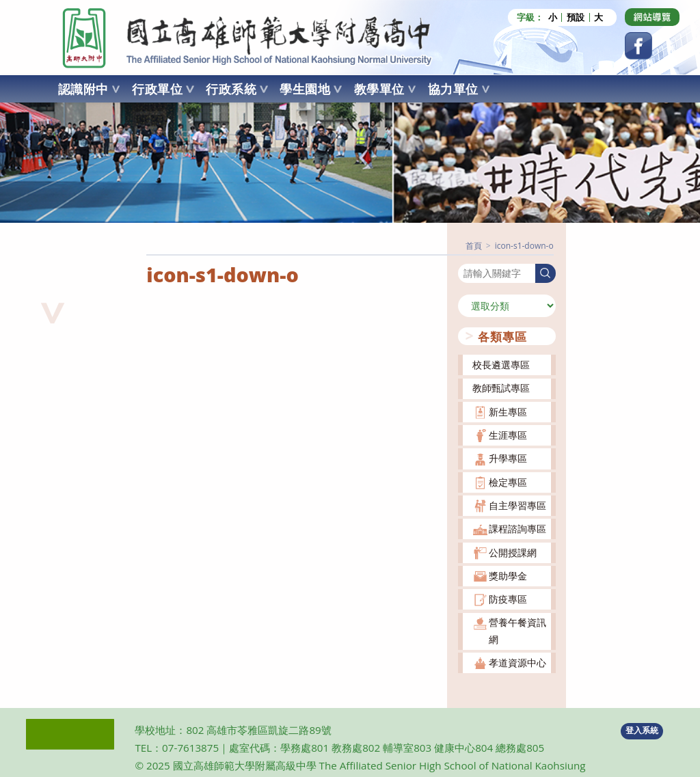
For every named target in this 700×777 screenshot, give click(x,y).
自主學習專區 (517, 505)
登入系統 (642, 730)
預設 (576, 17)
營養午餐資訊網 (517, 630)
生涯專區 (508, 434)
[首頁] (474, 245)
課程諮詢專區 (517, 529)
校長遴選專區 (501, 365)
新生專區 (508, 411)
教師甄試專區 (501, 388)
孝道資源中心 (517, 662)
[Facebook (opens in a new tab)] (638, 46)
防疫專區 (508, 598)
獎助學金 (508, 575)
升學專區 (508, 458)
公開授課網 (513, 552)
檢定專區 (508, 481)
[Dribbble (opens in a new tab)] (652, 17)
